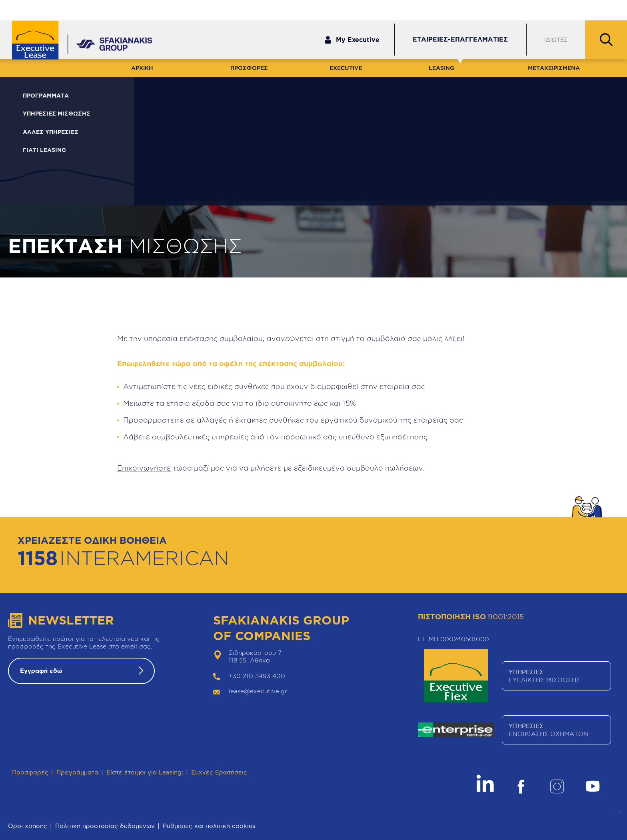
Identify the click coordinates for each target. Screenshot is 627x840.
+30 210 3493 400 (257, 676)
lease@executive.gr (258, 691)
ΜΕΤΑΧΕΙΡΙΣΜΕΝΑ (554, 68)
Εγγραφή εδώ (41, 671)
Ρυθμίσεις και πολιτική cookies (209, 826)
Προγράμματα (77, 772)
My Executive (352, 40)
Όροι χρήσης (28, 826)
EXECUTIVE (346, 68)
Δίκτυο (533, 10)
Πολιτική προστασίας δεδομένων (105, 826)
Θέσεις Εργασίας (585, 10)
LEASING (441, 68)
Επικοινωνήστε (144, 468)
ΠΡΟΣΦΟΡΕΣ (249, 68)
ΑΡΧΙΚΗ (142, 68)
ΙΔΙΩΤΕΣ (556, 39)
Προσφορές (30, 772)
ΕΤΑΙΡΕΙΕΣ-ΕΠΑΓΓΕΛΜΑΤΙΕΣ (460, 39)
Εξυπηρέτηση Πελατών (474, 10)
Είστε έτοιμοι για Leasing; (145, 772)
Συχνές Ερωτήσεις (219, 772)
